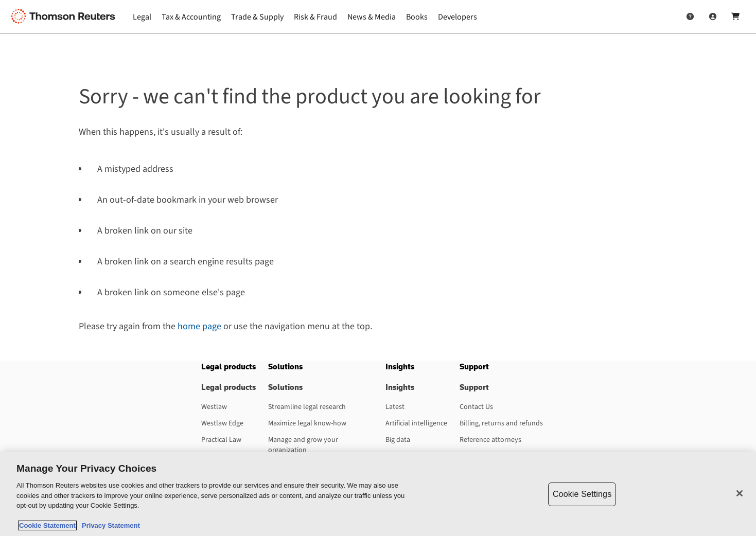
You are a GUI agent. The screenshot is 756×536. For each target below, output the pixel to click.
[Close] (740, 493)
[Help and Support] (690, 16)
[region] (378, 494)
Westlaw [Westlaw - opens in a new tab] (214, 407)
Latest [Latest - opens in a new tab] (395, 407)
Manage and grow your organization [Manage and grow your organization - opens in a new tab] (303, 445)
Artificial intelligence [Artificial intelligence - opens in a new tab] (416, 423)
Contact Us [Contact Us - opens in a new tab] (476, 407)
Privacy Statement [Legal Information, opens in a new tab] (109, 525)
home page (199, 326)
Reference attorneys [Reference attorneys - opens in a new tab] (490, 440)
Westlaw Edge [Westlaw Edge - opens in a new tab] (222, 423)
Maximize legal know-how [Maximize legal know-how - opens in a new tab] (307, 423)
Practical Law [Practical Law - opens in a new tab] (221, 440)
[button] (228, 367)
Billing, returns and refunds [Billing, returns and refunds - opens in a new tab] (501, 423)
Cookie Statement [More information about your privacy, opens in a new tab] (47, 525)
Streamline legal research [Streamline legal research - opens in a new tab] (307, 407)
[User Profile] (713, 16)
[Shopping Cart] (735, 16)
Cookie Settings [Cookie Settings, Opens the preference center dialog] (582, 494)
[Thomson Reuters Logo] (66, 16)
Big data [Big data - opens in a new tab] (398, 440)
